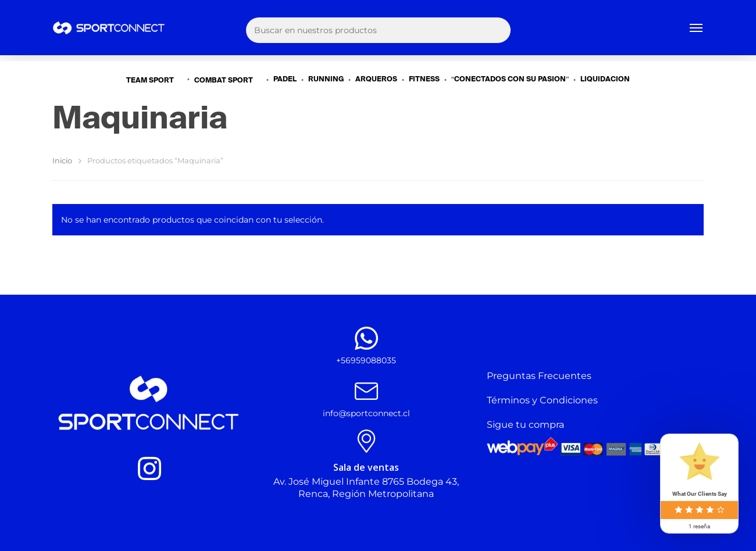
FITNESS (424, 80)
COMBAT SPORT (228, 80)
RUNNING (326, 80)
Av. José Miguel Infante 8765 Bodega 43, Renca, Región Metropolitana (366, 488)
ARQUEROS (376, 80)
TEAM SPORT (155, 80)
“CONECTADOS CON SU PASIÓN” (510, 80)
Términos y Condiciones (542, 400)
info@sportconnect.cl (366, 413)
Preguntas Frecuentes (539, 376)
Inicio (62, 161)
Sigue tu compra (525, 425)
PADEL (285, 80)
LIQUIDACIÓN (605, 80)
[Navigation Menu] (697, 31)
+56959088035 (366, 360)
